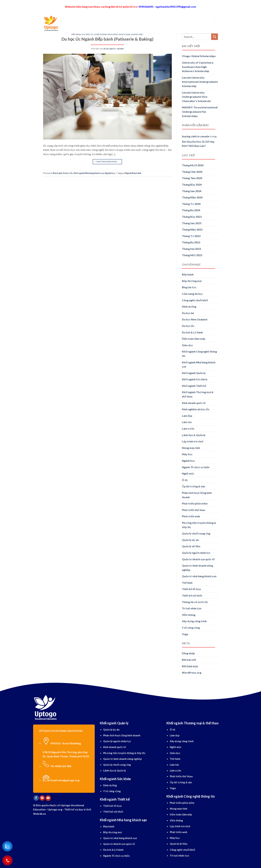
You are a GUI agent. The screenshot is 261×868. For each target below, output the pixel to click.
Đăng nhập (188, 653)
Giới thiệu (77, 23)
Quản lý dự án (190, 540)
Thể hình (187, 583)
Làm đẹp (187, 416)
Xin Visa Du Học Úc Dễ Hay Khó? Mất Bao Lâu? (198, 144)
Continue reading (108, 162)
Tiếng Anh (126, 23)
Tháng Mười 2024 (193, 165)
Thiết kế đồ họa (191, 589)
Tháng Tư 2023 (191, 236)
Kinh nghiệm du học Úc (196, 409)
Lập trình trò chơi (193, 441)
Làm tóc (187, 422)
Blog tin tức (189, 287)
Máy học (187, 454)
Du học (92, 23)
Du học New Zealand (195, 319)
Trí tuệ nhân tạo (192, 608)
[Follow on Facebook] (36, 798)
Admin (120, 49)
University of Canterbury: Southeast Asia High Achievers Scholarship (198, 67)
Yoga (185, 634)
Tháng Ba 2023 (191, 242)
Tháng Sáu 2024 (192, 191)
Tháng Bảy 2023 (192, 217)
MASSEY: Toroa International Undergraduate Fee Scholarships (200, 112)
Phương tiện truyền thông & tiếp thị (199, 525)
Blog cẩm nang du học (167, 23)
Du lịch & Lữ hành (192, 332)
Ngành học (108, 23)
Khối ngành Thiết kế (194, 386)
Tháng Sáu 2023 (192, 223)
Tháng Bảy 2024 (192, 185)
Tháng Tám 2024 (192, 178)
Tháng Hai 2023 (191, 249)
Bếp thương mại (192, 281)
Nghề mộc (188, 473)
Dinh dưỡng (189, 307)
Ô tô (185, 480)
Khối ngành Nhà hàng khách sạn (112, 34)
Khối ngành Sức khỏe (195, 379)
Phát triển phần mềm (195, 503)
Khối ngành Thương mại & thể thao (198, 394)
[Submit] (215, 37)
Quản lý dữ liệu (191, 546)
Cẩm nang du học (192, 294)
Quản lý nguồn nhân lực (196, 553)
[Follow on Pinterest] (42, 798)
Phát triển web (191, 516)
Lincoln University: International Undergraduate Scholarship (200, 82)
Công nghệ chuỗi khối (195, 300)
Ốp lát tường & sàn (194, 486)
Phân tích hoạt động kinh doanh (197, 495)
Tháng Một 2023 (192, 255)
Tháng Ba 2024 (191, 210)
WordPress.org (192, 673)
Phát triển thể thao (194, 510)
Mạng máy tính (191, 448)
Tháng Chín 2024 (192, 172)
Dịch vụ (142, 23)
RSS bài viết (189, 660)
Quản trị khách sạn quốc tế (198, 559)
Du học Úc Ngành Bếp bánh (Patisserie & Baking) (107, 39)
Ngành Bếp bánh (133, 173)
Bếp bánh (76, 34)
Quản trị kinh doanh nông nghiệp (197, 568)
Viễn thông (189, 615)
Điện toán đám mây (194, 339)
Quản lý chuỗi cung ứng (196, 533)
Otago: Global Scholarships (199, 56)
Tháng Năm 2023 (192, 229)
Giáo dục (187, 345)
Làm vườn (188, 429)
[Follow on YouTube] (48, 798)
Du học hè (188, 313)
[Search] (66, 23)
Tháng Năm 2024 (192, 197)
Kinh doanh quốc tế (194, 403)
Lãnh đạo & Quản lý (194, 435)
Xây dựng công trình (194, 621)
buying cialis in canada (196, 136)
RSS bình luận (190, 666)
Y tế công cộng (191, 628)
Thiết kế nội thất (192, 595)
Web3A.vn (40, 814)
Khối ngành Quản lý (194, 373)
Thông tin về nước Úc (195, 602)
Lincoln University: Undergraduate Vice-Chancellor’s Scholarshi (196, 97)
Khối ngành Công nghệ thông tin (199, 354)
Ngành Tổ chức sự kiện (196, 467)
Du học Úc (88, 34)
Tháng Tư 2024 (191, 204)
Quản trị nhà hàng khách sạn (199, 576)
